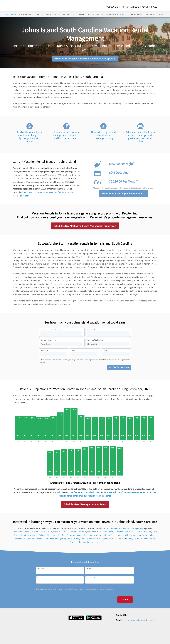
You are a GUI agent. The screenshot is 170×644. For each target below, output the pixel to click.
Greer (86, 536)
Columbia (71, 536)
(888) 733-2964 (158, 17)
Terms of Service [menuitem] (146, 639)
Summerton (135, 536)
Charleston (18, 532)
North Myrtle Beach (87, 532)
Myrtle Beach (40, 532)
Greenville (28, 532)
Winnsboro (51, 536)
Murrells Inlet (115, 539)
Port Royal (49, 539)
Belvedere (104, 539)
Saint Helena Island (89, 539)
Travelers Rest (73, 539)
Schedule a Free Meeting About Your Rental (85, 505)
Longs (35, 536)
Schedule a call (93, 17)
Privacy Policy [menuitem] (134, 639)
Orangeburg (61, 539)
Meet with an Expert (14, 17)
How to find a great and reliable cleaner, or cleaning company (103, 136)
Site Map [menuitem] (157, 639)
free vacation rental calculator (87, 493)
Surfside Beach (121, 532)
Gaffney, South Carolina (137, 539)
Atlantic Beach (110, 536)
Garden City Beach (105, 532)
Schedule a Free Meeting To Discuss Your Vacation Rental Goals (85, 227)
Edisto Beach (25, 536)
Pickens (42, 536)
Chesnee (40, 539)
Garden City (146, 532)
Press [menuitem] (118, 639)
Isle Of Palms (29, 539)
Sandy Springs (96, 536)
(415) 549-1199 (122, 17)
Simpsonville (123, 536)
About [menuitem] (104, 639)
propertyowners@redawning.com (138, 621)
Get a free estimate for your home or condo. (123, 194)
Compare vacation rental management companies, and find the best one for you (66, 137)
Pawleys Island (53, 532)
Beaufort (61, 536)
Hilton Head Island (69, 532)
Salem (79, 536)
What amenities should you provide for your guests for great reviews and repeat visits (141, 137)
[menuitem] (113, 7)
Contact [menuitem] (125, 639)
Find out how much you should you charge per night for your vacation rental (29, 137)
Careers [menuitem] (111, 639)
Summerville (148, 536)
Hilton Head (134, 532)
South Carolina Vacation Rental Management (123, 529)
